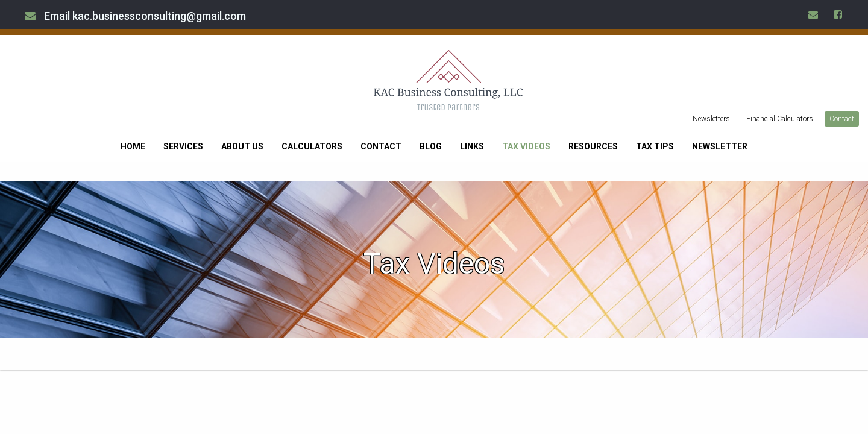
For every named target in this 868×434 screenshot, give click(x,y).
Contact (842, 119)
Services (183, 146)
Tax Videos (526, 146)
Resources (593, 146)
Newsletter (720, 146)
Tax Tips (655, 146)
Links (472, 146)
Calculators (312, 146)
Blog (431, 146)
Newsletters (711, 119)
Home (133, 146)
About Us (242, 146)
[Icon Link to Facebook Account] (838, 14)
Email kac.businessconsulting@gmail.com (135, 16)
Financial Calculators (780, 119)
